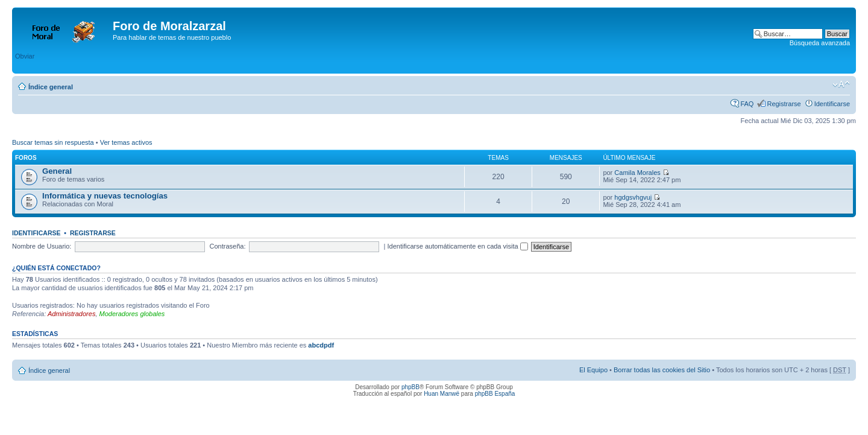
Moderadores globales (132, 314)
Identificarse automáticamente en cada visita (458, 246)
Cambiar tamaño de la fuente (841, 84)
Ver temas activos (126, 142)
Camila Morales (637, 173)
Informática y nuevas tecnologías (105, 196)
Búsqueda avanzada (820, 43)
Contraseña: (228, 246)
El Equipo (593, 370)
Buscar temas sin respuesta (53, 142)
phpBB (410, 387)
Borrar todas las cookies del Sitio (662, 370)
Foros (26, 158)
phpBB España (495, 394)
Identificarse (832, 104)
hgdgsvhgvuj (633, 197)
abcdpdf (321, 345)
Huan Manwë (442, 394)
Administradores (71, 314)
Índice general (51, 87)
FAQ (747, 104)
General (57, 171)
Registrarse (784, 104)
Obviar (25, 56)
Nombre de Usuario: (42, 246)
